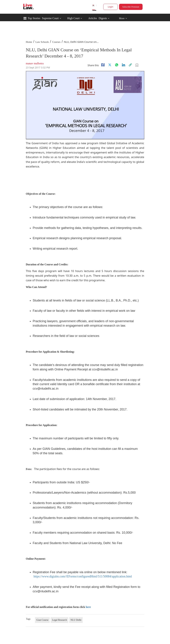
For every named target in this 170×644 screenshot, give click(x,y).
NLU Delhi (76, 620)
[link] (130, 65)
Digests (103, 18)
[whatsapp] (117, 65)
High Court (73, 18)
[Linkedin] (124, 65)
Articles (93, 18)
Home (29, 42)
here (88, 607)
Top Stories (34, 18)
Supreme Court (50, 18)
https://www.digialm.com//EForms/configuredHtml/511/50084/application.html (83, 576)
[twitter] (110, 65)
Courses (56, 42)
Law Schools (42, 42)
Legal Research (59, 620)
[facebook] (103, 65)
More (123, 18)
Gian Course (42, 620)
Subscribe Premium (131, 7)
